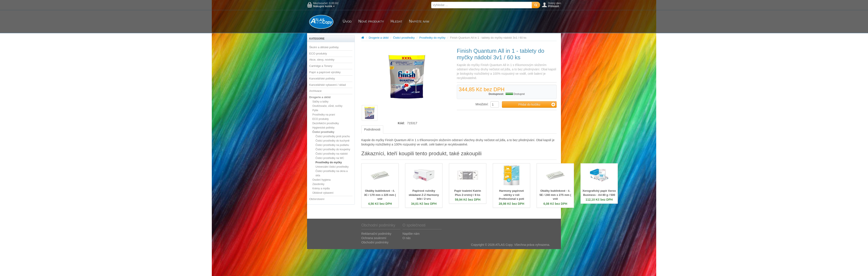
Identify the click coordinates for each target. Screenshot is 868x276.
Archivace (315, 91)
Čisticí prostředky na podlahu (332, 145)
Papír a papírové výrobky (325, 72)
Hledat (396, 21)
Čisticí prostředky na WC (330, 158)
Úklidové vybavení (323, 193)
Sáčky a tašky (320, 102)
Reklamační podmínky (376, 234)
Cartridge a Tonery (321, 66)
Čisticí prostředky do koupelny (333, 149)
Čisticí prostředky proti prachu (333, 136)
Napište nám (419, 21)
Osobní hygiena (321, 180)
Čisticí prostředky (323, 132)
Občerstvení (317, 199)
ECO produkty (318, 54)
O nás (407, 238)
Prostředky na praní (324, 115)
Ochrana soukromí (374, 238)
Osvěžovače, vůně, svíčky (327, 106)
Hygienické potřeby (323, 128)
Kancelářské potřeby (322, 79)
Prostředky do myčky (329, 162)
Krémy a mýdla (321, 188)
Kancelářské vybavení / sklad (327, 85)
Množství (482, 104)
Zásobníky (318, 184)
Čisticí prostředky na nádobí (332, 154)
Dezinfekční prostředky (325, 123)
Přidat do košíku (537, 104)
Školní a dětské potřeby (324, 47)
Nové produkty (371, 21)
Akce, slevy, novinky (322, 60)
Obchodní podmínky (375, 242)
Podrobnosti (372, 129)
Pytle (315, 110)
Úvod (347, 21)
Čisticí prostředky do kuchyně (333, 141)
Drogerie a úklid (320, 97)
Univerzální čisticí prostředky (332, 167)
